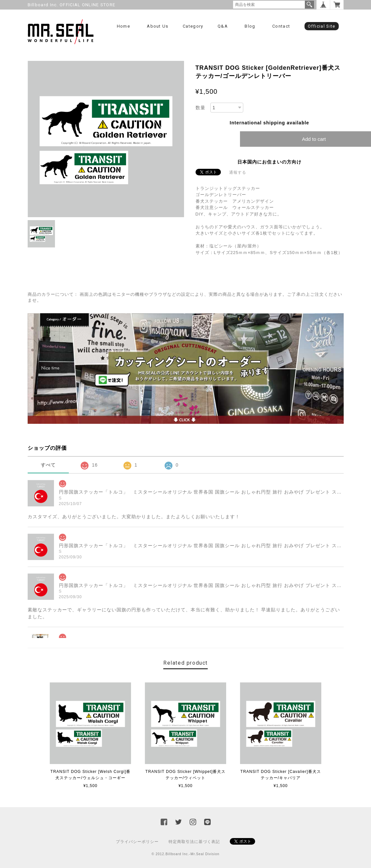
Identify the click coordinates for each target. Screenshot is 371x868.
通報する (238, 172)
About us (158, 26)
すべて (48, 465)
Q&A (223, 26)
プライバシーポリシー (137, 842)
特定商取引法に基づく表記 (194, 842)
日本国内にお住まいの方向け (269, 162)
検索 (309, 5)
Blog (250, 26)
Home (123, 26)
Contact (281, 26)
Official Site (322, 26)
